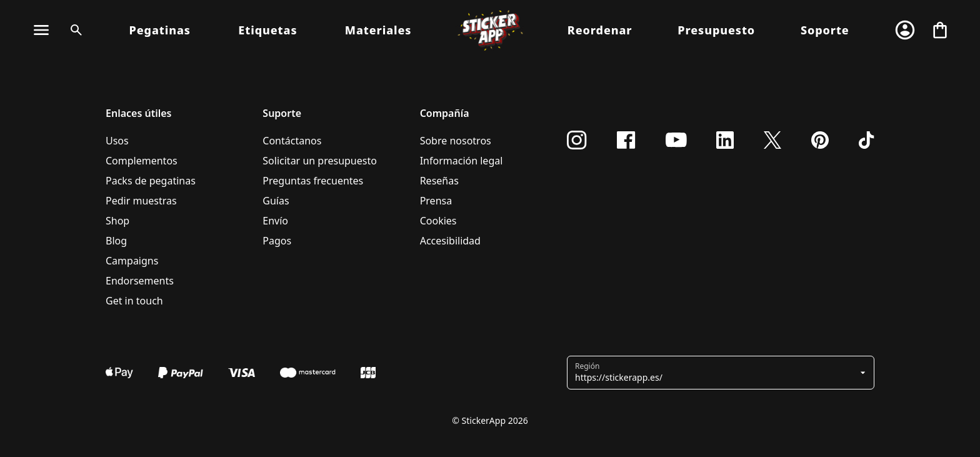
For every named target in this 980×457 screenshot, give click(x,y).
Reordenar (600, 30)
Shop (117, 221)
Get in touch (134, 301)
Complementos (142, 161)
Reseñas (439, 181)
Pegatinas (160, 30)
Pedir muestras (141, 201)
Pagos (277, 241)
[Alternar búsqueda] (74, 30)
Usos (117, 141)
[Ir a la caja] (940, 30)
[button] (716, 373)
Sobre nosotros (456, 141)
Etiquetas (267, 30)
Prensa (436, 201)
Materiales (378, 30)
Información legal (462, 161)
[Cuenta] (905, 30)
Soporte (825, 30)
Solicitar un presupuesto (320, 161)
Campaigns (132, 261)
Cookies (438, 221)
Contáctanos (292, 141)
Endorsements (140, 281)
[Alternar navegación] (41, 30)
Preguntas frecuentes (313, 181)
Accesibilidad (450, 241)
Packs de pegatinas (151, 181)
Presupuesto (716, 30)
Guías (276, 201)
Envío (275, 221)
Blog (116, 241)
